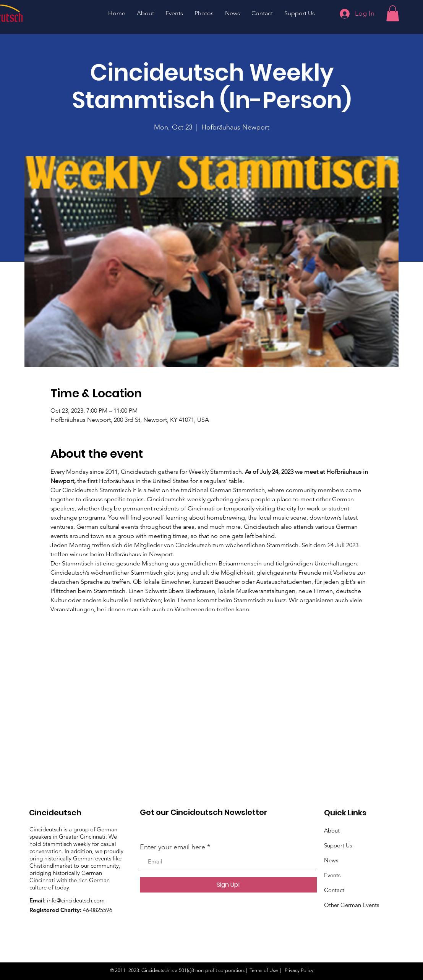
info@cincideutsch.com (76, 900)
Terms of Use (264, 970)
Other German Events (352, 905)
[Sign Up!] (228, 885)
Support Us (338, 845)
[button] (393, 13)
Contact (334, 890)
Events (332, 875)
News (331, 860)
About (332, 830)
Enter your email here (173, 847)
